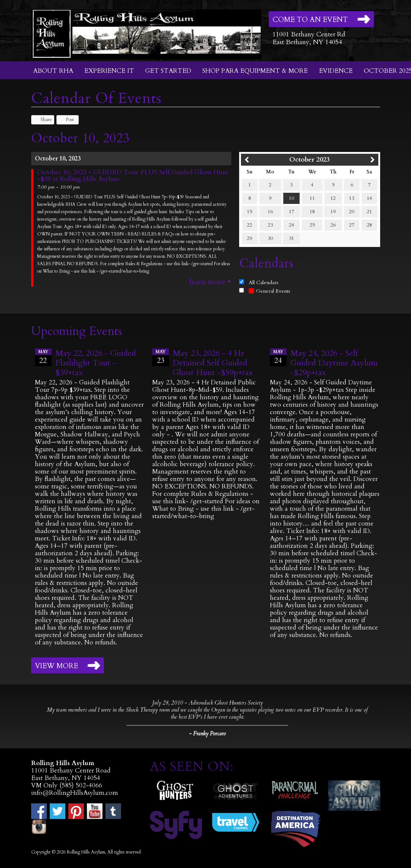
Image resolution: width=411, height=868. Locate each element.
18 (312, 212)
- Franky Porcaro (207, 734)
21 (369, 212)
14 (369, 198)
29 (249, 238)
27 (352, 225)
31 (291, 238)
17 (291, 212)
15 (249, 212)
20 (352, 212)
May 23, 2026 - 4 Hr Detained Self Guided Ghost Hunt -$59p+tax (213, 363)
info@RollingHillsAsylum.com (75, 793)
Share (43, 120)
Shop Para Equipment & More (255, 71)
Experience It (109, 71)
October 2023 (309, 160)
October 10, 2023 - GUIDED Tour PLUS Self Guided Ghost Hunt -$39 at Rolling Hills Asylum (133, 176)
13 (352, 198)
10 (291, 198)
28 (369, 225)
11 (312, 198)
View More (56, 666)
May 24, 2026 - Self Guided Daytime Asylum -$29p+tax (334, 363)
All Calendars (264, 282)
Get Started (168, 71)
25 (312, 225)
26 (333, 225)
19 (333, 212)
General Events (270, 291)
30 (270, 238)
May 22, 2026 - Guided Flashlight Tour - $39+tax (96, 363)
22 (249, 225)
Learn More (207, 282)
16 (270, 212)
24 (291, 225)
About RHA (53, 71)
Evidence (336, 71)
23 (270, 225)
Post (66, 120)
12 (333, 198)
